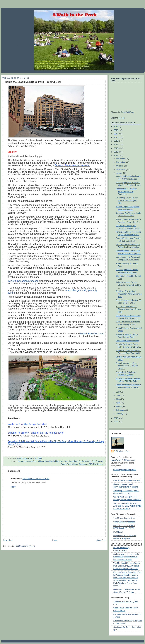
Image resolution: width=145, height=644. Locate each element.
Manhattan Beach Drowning (128, 341)
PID (91, 464)
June (119, 396)
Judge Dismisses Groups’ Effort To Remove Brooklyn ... (128, 285)
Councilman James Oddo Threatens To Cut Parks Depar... (127, 366)
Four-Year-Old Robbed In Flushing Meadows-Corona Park (128, 309)
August (119, 173)
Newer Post (8, 540)
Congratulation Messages (124, 522)
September (121, 170)
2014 (116, 145)
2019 (116, 127)
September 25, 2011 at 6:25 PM (36, 479)
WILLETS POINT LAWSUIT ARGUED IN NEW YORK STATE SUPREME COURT (127, 506)
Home (55, 540)
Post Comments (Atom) (25, 546)
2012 (116, 152)
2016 (116, 137)
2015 (116, 141)
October (120, 166)
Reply (13, 487)
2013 (116, 148)
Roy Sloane (98, 464)
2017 (116, 134)
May (118, 399)
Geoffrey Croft (84, 461)
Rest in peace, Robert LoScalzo (127, 480)
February (120, 410)
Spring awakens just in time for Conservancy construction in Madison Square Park (126, 557)
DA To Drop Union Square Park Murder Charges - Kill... (127, 200)
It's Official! (118, 532)
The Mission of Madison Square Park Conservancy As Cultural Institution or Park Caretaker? (127, 566)
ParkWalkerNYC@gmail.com (123, 460)
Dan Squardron (71, 461)
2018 (116, 130)
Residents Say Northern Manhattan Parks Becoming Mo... (129, 294)
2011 (116, 156)
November (121, 162)
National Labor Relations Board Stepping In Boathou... (126, 191)
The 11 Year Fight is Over (124, 518)
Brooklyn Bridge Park (54, 461)
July (118, 392)
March (119, 406)
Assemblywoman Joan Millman (31, 461)
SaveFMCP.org (128, 112)
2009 (116, 422)
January (120, 414)
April (118, 403)
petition (122, 118)
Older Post (101, 540)
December (121, 159)
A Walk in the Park (122, 451)
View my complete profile (125, 470)
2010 (116, 418)
